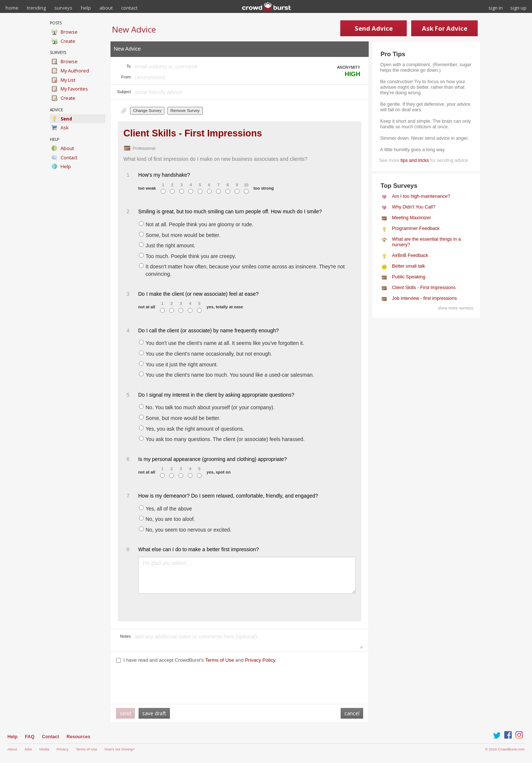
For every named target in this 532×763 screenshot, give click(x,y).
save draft (154, 713)
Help (12, 737)
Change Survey (147, 111)
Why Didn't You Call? (414, 207)
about (106, 8)
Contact (50, 737)
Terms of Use (219, 660)
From (126, 77)
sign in (496, 8)
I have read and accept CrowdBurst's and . (200, 660)
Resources (78, 737)
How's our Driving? (120, 749)
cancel (352, 713)
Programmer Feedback (416, 228)
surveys (63, 8)
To (129, 66)
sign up (518, 8)
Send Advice (374, 28)
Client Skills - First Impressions (193, 133)
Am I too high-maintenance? (421, 196)
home (12, 8)
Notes (125, 636)
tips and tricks (415, 160)
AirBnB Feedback (410, 255)
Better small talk (409, 266)
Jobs (28, 749)
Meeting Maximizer (412, 218)
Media (44, 749)
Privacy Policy (260, 660)
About (12, 749)
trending (36, 8)
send (125, 713)
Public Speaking (409, 277)
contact (129, 8)
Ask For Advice (445, 28)
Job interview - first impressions (424, 298)
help (86, 8)
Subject (124, 92)
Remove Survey (185, 111)
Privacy (62, 749)
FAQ (30, 737)
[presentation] (172, 684)
